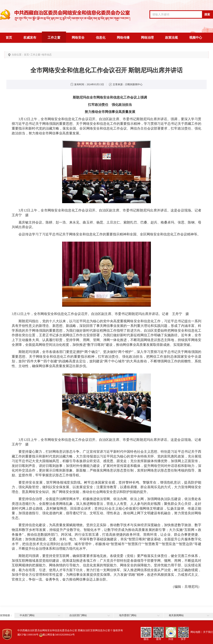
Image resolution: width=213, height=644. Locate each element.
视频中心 (196, 38)
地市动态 (47, 55)
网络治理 (147, 38)
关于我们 (208, 632)
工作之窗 (54, 38)
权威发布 (30, 38)
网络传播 (123, 38)
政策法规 (171, 38)
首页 (9, 38)
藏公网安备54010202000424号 (59, 635)
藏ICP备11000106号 (28, 635)
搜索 (207, 14)
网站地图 (195, 632)
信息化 (101, 38)
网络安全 (78, 38)
